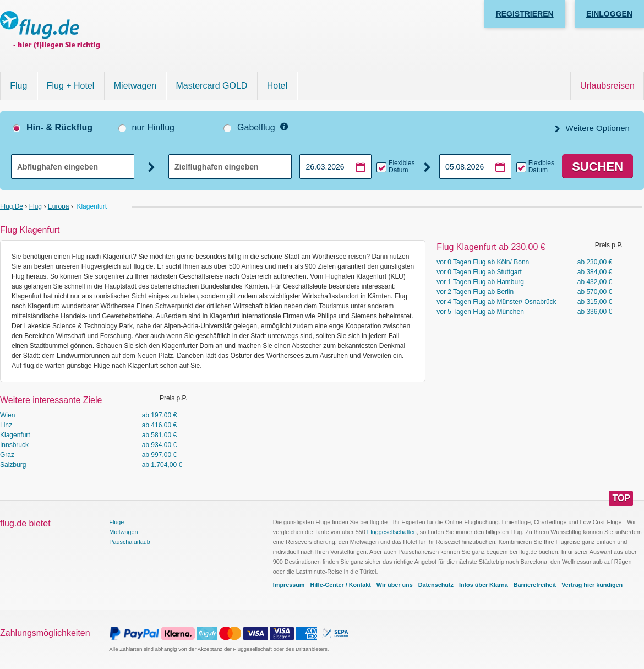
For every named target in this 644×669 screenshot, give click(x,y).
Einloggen (609, 14)
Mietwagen (135, 86)
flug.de (12, 206)
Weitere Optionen (596, 128)
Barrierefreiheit (535, 585)
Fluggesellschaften (392, 532)
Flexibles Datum (402, 167)
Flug (18, 86)
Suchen (597, 167)
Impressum (289, 585)
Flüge (116, 522)
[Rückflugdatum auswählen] (475, 167)
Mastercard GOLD (212, 86)
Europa (59, 206)
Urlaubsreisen (607, 86)
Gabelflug (256, 127)
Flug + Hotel (71, 86)
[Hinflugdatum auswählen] (335, 167)
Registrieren (525, 14)
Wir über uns (395, 585)
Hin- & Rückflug (59, 127)
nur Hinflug (153, 127)
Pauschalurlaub (129, 542)
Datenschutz (436, 585)
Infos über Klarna (484, 585)
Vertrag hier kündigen (592, 585)
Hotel (277, 86)
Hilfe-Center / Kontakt (340, 585)
